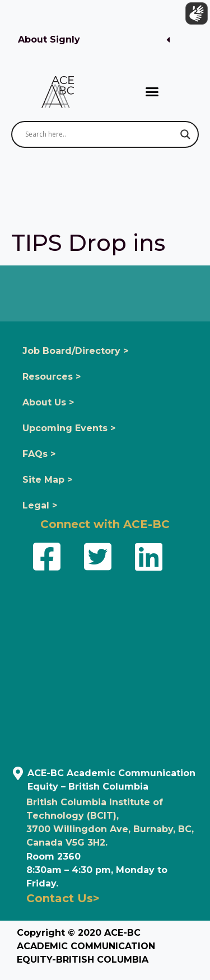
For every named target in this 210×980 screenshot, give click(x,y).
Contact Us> (63, 898)
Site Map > (47, 480)
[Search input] (100, 134)
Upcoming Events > (69, 428)
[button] (94, 40)
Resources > (52, 377)
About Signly (49, 39)
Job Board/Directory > (75, 351)
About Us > (48, 402)
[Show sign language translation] (194, 16)
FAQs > (39, 454)
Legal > (40, 505)
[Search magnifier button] (185, 134)
